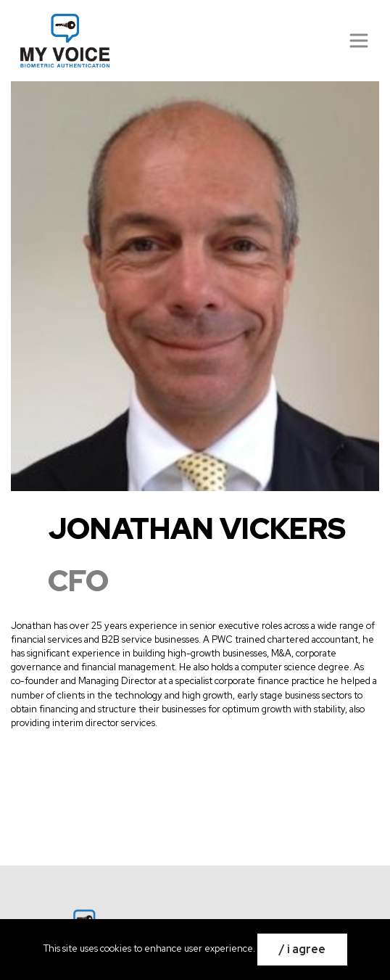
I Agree (306, 949)
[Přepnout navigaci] (359, 41)
